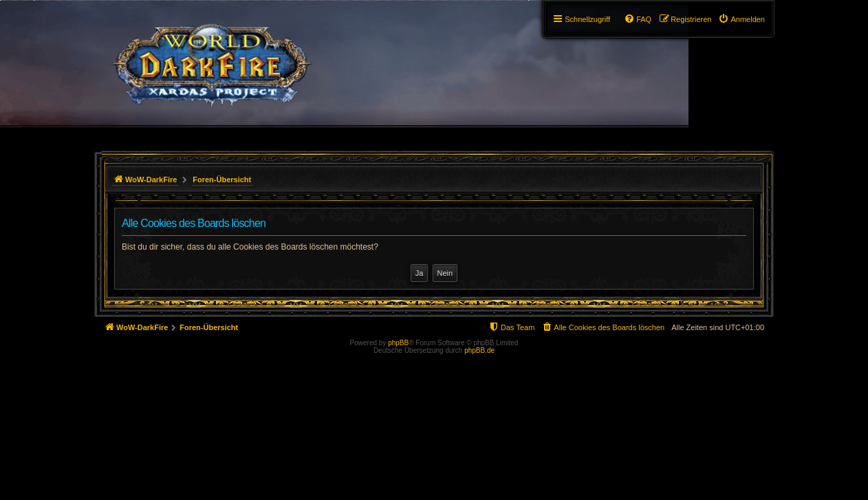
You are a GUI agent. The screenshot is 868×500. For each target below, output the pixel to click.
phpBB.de (479, 350)
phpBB (398, 343)
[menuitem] (741, 19)
